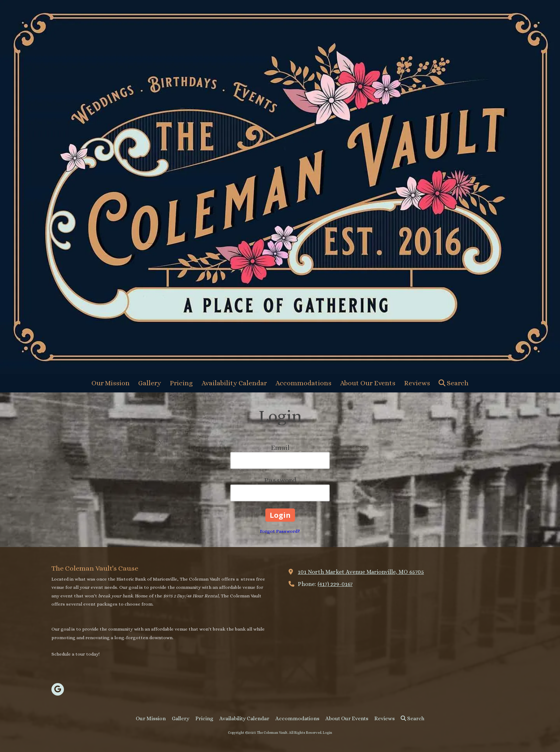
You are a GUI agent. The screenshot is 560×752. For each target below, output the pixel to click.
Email (280, 448)
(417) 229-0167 (335, 584)
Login (327, 733)
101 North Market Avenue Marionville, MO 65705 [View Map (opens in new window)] (361, 572)
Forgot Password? (280, 531)
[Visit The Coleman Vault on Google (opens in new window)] (58, 689)
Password (280, 480)
